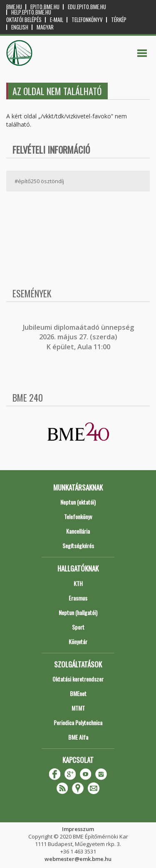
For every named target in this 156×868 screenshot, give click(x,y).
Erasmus (78, 598)
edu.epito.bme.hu (87, 7)
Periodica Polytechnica (78, 722)
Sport (78, 627)
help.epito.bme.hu (31, 12)
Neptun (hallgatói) (78, 612)
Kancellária (78, 531)
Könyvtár (78, 641)
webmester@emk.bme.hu (78, 859)
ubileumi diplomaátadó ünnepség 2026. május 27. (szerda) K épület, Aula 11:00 (79, 337)
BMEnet (78, 693)
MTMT (78, 708)
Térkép (119, 20)
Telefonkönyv (87, 20)
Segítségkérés (78, 546)
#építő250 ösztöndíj (39, 181)
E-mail (57, 20)
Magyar (45, 27)
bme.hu (14, 7)
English (20, 27)
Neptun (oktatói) (78, 502)
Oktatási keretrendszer (78, 679)
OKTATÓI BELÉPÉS (24, 20)
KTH (78, 583)
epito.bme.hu (45, 7)
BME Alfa (78, 737)
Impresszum (78, 829)
